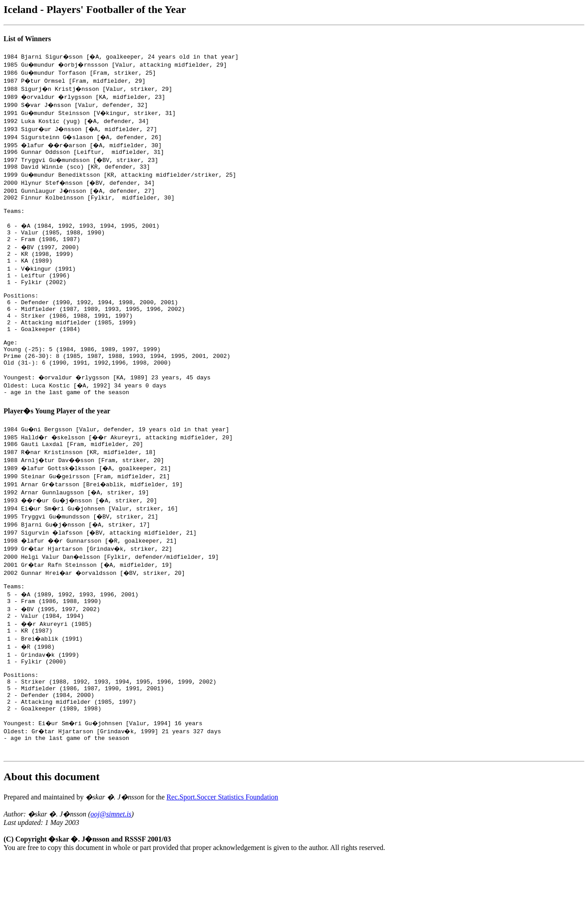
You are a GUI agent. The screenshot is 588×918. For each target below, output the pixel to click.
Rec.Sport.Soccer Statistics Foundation (222, 856)
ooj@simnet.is (111, 873)
